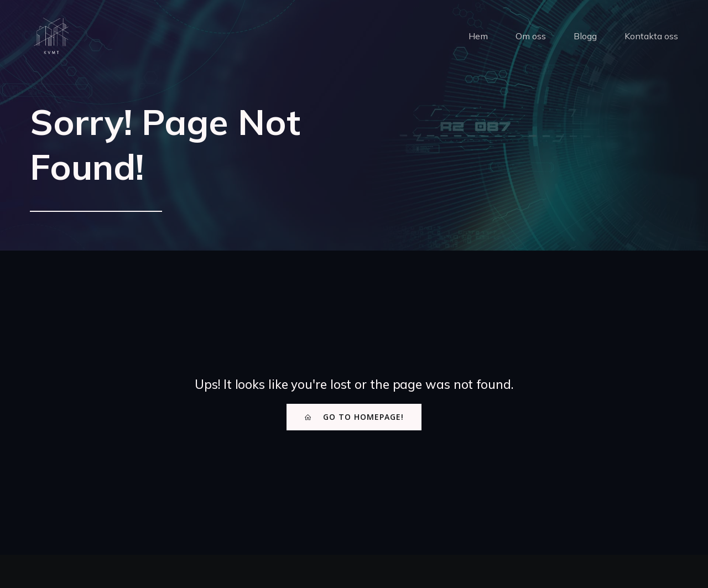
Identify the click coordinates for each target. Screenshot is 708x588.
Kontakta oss (651, 36)
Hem (478, 36)
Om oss (531, 36)
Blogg (585, 36)
